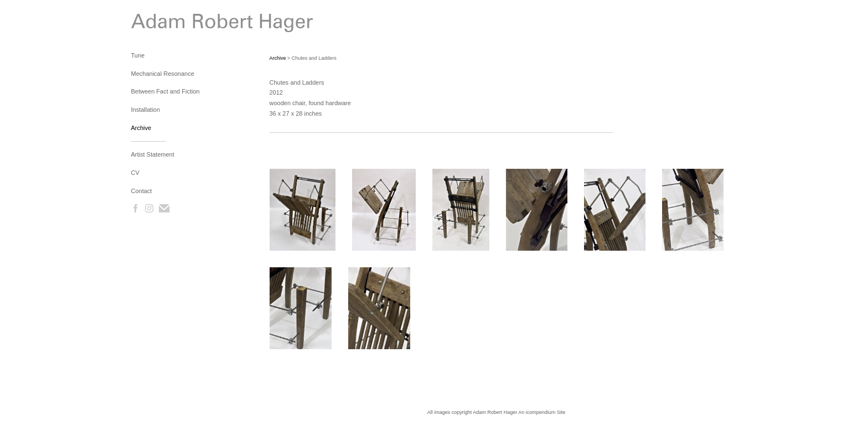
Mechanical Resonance (163, 74)
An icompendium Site (542, 412)
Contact (142, 191)
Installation (146, 110)
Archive (141, 128)
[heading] (159, 25)
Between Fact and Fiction (166, 91)
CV (135, 173)
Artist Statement (153, 154)
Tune (138, 55)
